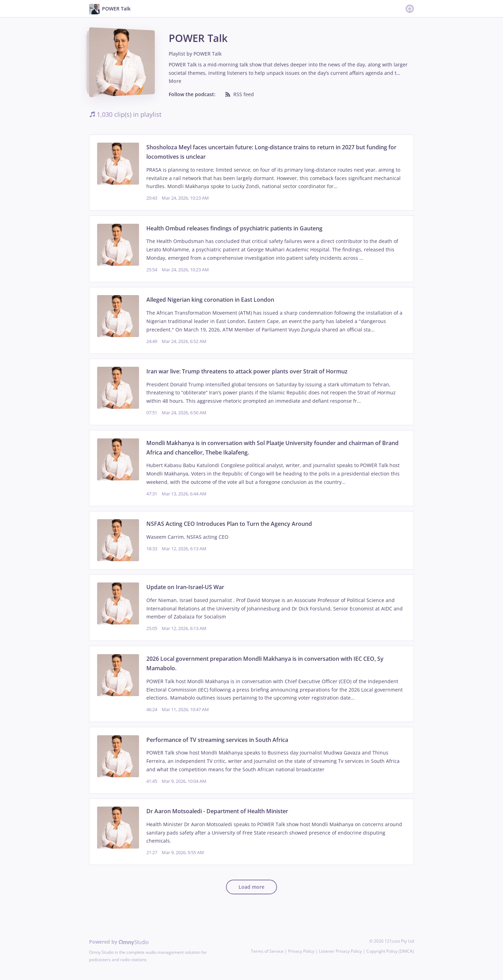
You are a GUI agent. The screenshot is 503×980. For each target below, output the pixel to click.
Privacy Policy (301, 951)
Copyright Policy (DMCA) (390, 951)
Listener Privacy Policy (340, 951)
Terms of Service (267, 951)
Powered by (119, 942)
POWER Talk (207, 54)
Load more (251, 887)
